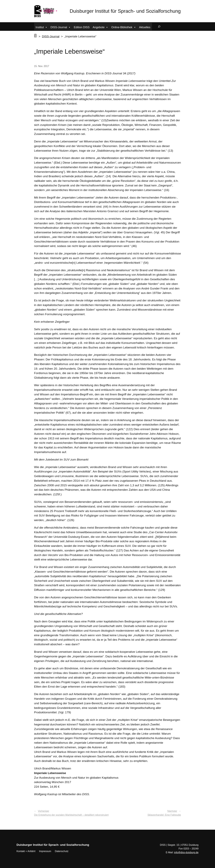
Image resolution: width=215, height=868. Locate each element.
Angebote (100, 27)
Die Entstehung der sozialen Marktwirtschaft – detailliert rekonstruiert (71, 815)
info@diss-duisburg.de (186, 852)
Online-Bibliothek (124, 27)
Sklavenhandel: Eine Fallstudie (164, 815)
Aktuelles (145, 27)
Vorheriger (43, 811)
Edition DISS (82, 27)
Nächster (172, 811)
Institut (42, 27)
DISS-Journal (61, 27)
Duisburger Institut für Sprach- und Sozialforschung (125, 11)
